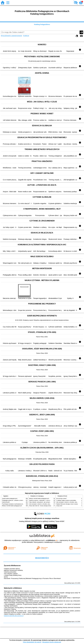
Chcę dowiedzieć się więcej (32, 642)
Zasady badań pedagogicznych (10, 499)
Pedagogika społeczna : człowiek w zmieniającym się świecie (17, 500)
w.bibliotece (52, 540)
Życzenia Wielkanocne (12, 566)
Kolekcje (26, 36)
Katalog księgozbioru (42, 24)
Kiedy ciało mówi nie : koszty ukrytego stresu (40, 506)
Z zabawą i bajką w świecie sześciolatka (66, 500)
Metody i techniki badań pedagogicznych (12, 506)
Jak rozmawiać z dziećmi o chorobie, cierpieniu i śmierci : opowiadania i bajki (48, 504)
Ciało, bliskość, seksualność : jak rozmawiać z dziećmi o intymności (46, 502)
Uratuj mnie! (59, 506)
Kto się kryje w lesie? (61, 499)
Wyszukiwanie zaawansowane (11, 36)
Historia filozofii (6, 502)
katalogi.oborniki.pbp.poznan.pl (14, 616)
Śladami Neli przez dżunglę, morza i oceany (67, 504)
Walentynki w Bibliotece (13, 588)
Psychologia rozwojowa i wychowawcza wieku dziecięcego (16, 504)
